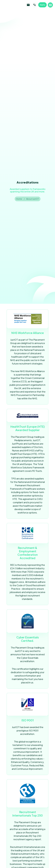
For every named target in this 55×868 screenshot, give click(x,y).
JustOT (13, 5)
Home (19, 199)
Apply (42, 5)
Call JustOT (35, 5)
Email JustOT (28, 5)
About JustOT (33, 199)
